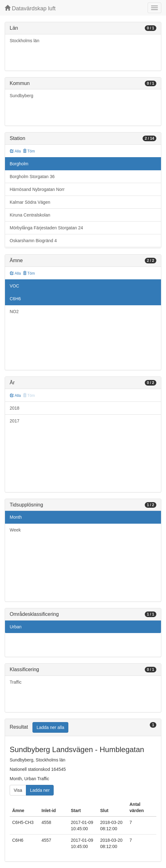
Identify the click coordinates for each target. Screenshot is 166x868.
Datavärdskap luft (30, 8)
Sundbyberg (22, 96)
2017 (15, 421)
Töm (29, 151)
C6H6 (15, 299)
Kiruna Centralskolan (30, 215)
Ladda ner (40, 790)
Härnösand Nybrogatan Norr (37, 189)
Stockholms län (24, 41)
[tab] (83, 728)
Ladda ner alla (50, 727)
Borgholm (19, 164)
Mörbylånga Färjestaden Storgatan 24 (46, 228)
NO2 (14, 312)
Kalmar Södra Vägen (30, 202)
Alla (15, 151)
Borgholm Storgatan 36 (32, 177)
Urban (16, 627)
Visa (18, 790)
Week (15, 530)
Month (16, 517)
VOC (14, 286)
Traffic (16, 682)
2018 (15, 408)
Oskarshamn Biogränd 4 (33, 241)
